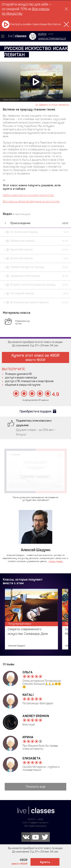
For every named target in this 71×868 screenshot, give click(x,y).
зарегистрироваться (52, 39)
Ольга (28, 672)
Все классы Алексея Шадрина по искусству (31, 201)
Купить (45, 862)
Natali (28, 695)
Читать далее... (56, 561)
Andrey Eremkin (36, 716)
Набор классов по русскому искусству (28, 195)
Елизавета (32, 758)
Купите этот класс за (35, 357)
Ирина (28, 737)
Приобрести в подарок (36, 411)
